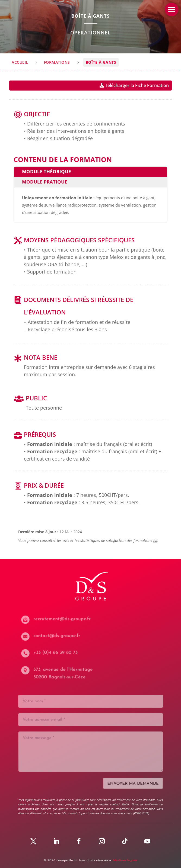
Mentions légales (125, 860)
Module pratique (45, 182)
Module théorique (47, 171)
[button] (172, 9)
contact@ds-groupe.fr (58, 636)
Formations (57, 62)
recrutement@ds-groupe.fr (63, 619)
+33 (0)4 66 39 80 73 (57, 653)
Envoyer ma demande (132, 782)
